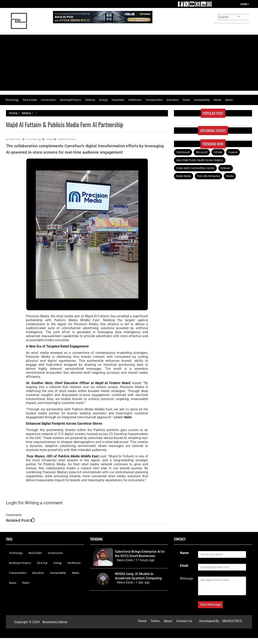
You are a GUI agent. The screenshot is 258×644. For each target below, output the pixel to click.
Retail (186, 100)
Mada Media (184, 176)
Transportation (154, 100)
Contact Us (184, 621)
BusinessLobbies (55, 622)
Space (229, 100)
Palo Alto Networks (208, 176)
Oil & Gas (42, 563)
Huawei (233, 152)
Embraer (226, 168)
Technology (12, 100)
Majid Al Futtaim (65, 139)
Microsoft (202, 152)
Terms (155, 621)
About (168, 621)
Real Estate (30, 100)
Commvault (183, 152)
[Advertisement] (138, 63)
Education (173, 100)
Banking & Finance (20, 563)
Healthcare (135, 100)
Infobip (218, 152)
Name (184, 553)
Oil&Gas (90, 100)
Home (13, 113)
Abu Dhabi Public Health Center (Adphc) (200, 160)
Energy (103, 100)
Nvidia (230, 176)
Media (217, 100)
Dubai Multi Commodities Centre (195, 168)
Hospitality (118, 100)
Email (184, 566)
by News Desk (14, 139)
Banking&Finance (71, 100)
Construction (48, 100)
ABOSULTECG (232, 621)
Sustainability (202, 100)
